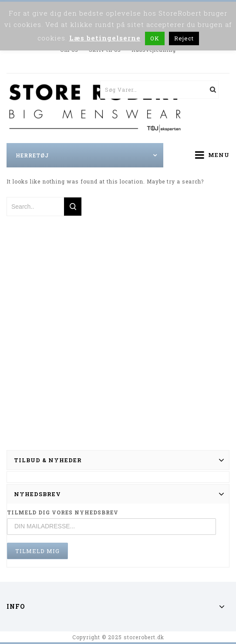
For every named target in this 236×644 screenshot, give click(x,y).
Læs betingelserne (105, 38)
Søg (209, 90)
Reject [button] (184, 38)
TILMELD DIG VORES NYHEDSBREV (63, 512)
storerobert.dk (144, 637)
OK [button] (155, 38)
